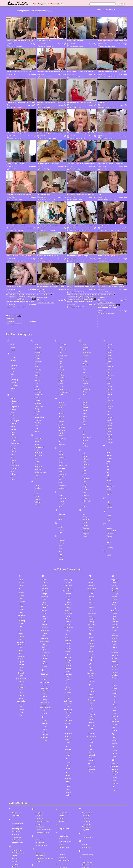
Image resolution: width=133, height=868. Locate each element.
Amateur (11, 46)
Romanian (86, 496)
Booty (12, 419)
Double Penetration (109, 230)
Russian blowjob (64, 825)
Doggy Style (73, 46)
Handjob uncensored (42, 786)
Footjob (61, 346)
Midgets (85, 329)
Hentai (61, 428)
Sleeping (109, 351)
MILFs (102, 138)
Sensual (109, 320)
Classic (37, 340)
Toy (108, 448)
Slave (108, 348)
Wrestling (110, 513)
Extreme (37, 470)
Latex (60, 511)
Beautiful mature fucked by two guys (78, 256)
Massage (85, 312)
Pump (84, 469)
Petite (84, 446)
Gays (60, 375)
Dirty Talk (75, 200)
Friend (61, 354)
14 (112, 10)
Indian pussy (40, 805)
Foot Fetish (62, 343)
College (37, 354)
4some (13, 315)
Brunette (102, 108)
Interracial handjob (42, 810)
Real (84, 479)
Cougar (41, 46)
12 (109, 10)
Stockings (111, 138)
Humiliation (62, 450)
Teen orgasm (86, 792)
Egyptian (37, 453)
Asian (12, 339)
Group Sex (62, 404)
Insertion (61, 466)
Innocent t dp (40, 808)
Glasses (61, 389)
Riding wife (62, 822)
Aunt (12, 356)
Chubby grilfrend (18, 845)
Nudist (85, 381)
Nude (84, 378)
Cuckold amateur (18, 850)
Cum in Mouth (39, 382)
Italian (61, 472)
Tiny (108, 432)
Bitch (15, 169)
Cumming (38, 385)
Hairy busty (39, 778)
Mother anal (39, 852)
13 (111, 10)
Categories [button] (43, 4)
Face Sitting (62, 309)
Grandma (62, 395)
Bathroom (16, 230)
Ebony (37, 450)
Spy (108, 379)
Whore (109, 507)
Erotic (36, 459)
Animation (14, 331)
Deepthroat (38, 418)
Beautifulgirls (77, 138)
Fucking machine (64, 357)
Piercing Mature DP (103, 225)
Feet (60, 318)
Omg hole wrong (64, 794)
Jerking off (39, 826)
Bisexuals (14, 402)
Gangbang (62, 370)
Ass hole (13, 347)
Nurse (84, 387)
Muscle (85, 360)
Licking (61, 525)
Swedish (109, 405)
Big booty (15, 823)
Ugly (108, 467)
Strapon (109, 391)
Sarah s (61, 835)
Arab (12, 336)
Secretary (110, 318)
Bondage (14, 416)
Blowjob (21, 46)
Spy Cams (110, 382)
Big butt (15, 826)
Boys (20, 138)
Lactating (62, 505)
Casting (37, 320)
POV (84, 458)
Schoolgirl (110, 315)
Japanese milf (40, 821)
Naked (85, 367)
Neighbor (85, 373)
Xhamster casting (88, 820)
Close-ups (38, 346)
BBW (109, 77)
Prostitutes (86, 463)
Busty (106, 169)
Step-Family (62, 315)
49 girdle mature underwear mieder (108, 133)
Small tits (109, 354)
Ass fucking (16, 292)
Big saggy (15, 829)
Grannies (108, 200)
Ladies (51, 46)
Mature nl (39, 847)
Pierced (85, 449)
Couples (37, 365)
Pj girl (61, 809)
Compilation (38, 357)
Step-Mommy (87, 343)
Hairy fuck (39, 781)
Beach (13, 383)
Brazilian (13, 425)
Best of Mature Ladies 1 (44, 41)
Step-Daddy (38, 404)
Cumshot (23, 261)
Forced (61, 348)
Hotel (60, 447)
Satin (108, 312)
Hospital (61, 442)
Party (84, 438)
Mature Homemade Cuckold (15, 286)
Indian (61, 460)
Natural (54, 138)
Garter (109, 46)
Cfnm (36, 329)
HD (113, 169)
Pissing (85, 452)
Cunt (36, 391)
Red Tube (62, 74)
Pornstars (86, 455)
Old (84, 400)
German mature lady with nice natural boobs (50, 133)
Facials (80, 108)
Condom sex (39, 360)
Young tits (85, 833)
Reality (85, 482)
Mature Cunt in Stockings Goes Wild (109, 256)
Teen (108, 426)
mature (100, 194)
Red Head (86, 485)
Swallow (109, 402)
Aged (10, 261)
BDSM (13, 380)
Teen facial (86, 783)
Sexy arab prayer (64, 838)
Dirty (71, 200)
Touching (109, 446)
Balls (45, 169)
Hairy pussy (39, 783)
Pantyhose (86, 429)
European (20, 108)
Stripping (109, 393)
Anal (71, 230)
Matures (83, 46)
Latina (61, 516)
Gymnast (62, 409)
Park (84, 432)
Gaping (61, 373)
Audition (13, 353)
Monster (85, 348)
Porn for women (64, 812)
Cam (36, 309)
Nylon (84, 389)
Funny (61, 360)
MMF (84, 340)
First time (62, 334)
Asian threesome (18, 808)
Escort (37, 461)
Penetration (86, 444)
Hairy (114, 200)
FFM (60, 329)
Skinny (109, 343)
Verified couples (87, 802)
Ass (106, 77)
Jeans (61, 482)
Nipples (85, 375)
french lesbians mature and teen (16, 225)
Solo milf (62, 858)
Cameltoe (38, 312)
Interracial (62, 469)
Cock (101, 261)
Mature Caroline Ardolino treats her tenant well (20, 256)
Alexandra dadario (18, 788)
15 (114, 10)
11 (108, 10)
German (45, 138)
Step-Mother (87, 354)
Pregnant (85, 460)
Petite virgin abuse (65, 807)
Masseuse (86, 315)
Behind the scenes (18, 818)
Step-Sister (110, 340)
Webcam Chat (111, 496)
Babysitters (14, 366)
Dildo (104, 261)
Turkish (109, 454)
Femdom (61, 323)
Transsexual (110, 451)
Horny (49, 200)
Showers (109, 334)
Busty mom (16, 835)
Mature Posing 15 (103, 102)
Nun (84, 384)
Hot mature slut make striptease (16, 164)
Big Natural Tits (51, 108)
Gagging (61, 367)
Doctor (37, 426)
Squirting (109, 385)
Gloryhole (62, 392)
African (13, 322)
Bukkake (13, 439)
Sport (108, 376)
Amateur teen (17, 796)
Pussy (84, 472)
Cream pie (16, 848)
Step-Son (110, 365)
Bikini (12, 400)
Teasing (109, 423)
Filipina (61, 332)
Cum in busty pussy (18, 859)
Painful (85, 421)
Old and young (87, 402)
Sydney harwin (64, 863)
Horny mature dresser (43, 194)
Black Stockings (115, 77)
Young (109, 520)
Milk (84, 334)
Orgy (84, 408)
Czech (37, 396)
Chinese (37, 337)
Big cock (83, 138)
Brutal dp (15, 832)
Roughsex (86, 499)
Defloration (38, 420)
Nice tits (62, 781)
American (16, 46)
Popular (50, 4)
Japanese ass (40, 818)
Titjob (108, 434)
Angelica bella (17, 802)
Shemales (110, 332)
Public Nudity (87, 466)
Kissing (61, 492)
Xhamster (32, 44)
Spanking (110, 371)
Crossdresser (103, 46)
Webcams (110, 499)
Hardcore (62, 422)
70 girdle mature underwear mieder (47, 256)
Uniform (109, 470)
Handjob (61, 419)
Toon (108, 443)
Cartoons (38, 318)
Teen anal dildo (87, 778)
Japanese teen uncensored (44, 823)
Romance (86, 493)
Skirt (108, 346)
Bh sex (14, 821)
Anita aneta (16, 805)
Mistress (85, 337)
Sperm (109, 374)
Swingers (110, 407)
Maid (84, 309)
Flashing (61, 340)
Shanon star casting (65, 841)
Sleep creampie (64, 852)
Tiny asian (85, 795)
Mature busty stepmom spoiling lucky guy (19, 71)
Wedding (109, 501)
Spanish (109, 368)
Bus (12, 442)
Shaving (109, 329)
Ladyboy (61, 508)
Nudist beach (63, 786)
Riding (85, 487)
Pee (84, 441)
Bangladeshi (15, 372)
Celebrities (38, 326)
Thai (108, 429)
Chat (36, 332)
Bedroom (75, 230)
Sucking (109, 399)
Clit (36, 343)
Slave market (63, 849)
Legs (60, 519)
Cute (36, 393)
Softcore (109, 360)
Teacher (109, 420)
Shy (108, 337)
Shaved (109, 326)
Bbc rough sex (17, 815)
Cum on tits (16, 864)
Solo (108, 362)
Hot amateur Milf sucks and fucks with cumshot (51, 71)
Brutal (13, 436)
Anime (13, 333)
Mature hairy (40, 844)
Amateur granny (17, 794)
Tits (108, 437)
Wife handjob (86, 812)
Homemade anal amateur (44, 795)
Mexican (85, 326)
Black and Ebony (16, 408)
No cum (61, 783)
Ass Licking (14, 350)
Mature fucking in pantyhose (76, 41)
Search (120, 4)
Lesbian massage (41, 834)
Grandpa (61, 398)
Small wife (62, 855)
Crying (37, 374)
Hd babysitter (40, 792)
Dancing (19, 169)
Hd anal (38, 789)
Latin (60, 513)
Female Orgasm (64, 320)
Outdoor (85, 411)
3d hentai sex (16, 778)
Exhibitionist (38, 467)
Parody (85, 435)
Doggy (37, 429)
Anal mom (15, 799)
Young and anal (87, 827)
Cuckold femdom (18, 853)
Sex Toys (109, 323)
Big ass (11, 108)
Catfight (37, 323)
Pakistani (85, 424)
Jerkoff (61, 485)
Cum (36, 379)
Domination (38, 434)
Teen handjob (87, 786)
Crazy (110, 169)
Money (85, 346)
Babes (71, 138)
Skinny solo (63, 847)
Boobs (41, 138)
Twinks (109, 457)
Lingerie (107, 108)
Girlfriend (62, 381)
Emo (36, 456)
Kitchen (61, 495)
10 (106, 10)
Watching (110, 493)
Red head (62, 820)
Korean (61, 498)
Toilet (108, 440)
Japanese (62, 479)
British (13, 428)
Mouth (85, 357)
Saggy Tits (110, 309)
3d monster (16, 781)
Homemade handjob (42, 797)
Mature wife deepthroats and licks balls (49, 164)
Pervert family (63, 801)
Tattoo (108, 418)
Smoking (109, 357)
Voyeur (109, 486)
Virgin (108, 483)
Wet (108, 504)
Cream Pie (38, 368)
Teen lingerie (86, 789)
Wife (108, 510)
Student (109, 396)
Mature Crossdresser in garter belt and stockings (112, 41)
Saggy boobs (63, 833)
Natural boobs (63, 778)
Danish (37, 409)
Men (84, 323)
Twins (108, 460)
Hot (60, 445)
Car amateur (16, 842)
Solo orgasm (63, 861)
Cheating (38, 334)
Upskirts (109, 473)
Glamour (61, 387)
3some (71, 261)
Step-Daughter (39, 412)
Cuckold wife (16, 856)
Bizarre (13, 405)
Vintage (109, 480)
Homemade (62, 439)
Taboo (108, 415)
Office (84, 397)
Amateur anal (16, 791)
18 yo (12, 309)
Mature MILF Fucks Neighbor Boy (16, 133)
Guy (60, 406)
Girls (60, 384)
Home (35, 4)
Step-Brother (15, 431)
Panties (85, 427)
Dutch (37, 443)
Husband (62, 453)
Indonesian (62, 463)
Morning (85, 351)
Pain (84, 418)
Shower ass (63, 844)
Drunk (37, 440)
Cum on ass (16, 862)
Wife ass (85, 809)
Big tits (15, 77)
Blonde (50, 77)
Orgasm (85, 405)
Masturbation (87, 318)
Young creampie (87, 830)
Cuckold (81, 77)
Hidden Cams (63, 431)
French (61, 351)
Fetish (61, 326)
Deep (36, 415)
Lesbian (53, 200)
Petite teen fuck (64, 804)
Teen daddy (86, 781)
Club (36, 348)
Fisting (61, 337)
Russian (85, 501)
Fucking (78, 46)
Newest (56, 4)
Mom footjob (40, 849)
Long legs (39, 836)
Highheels (46, 46)
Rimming (85, 490)
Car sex (37, 315)
